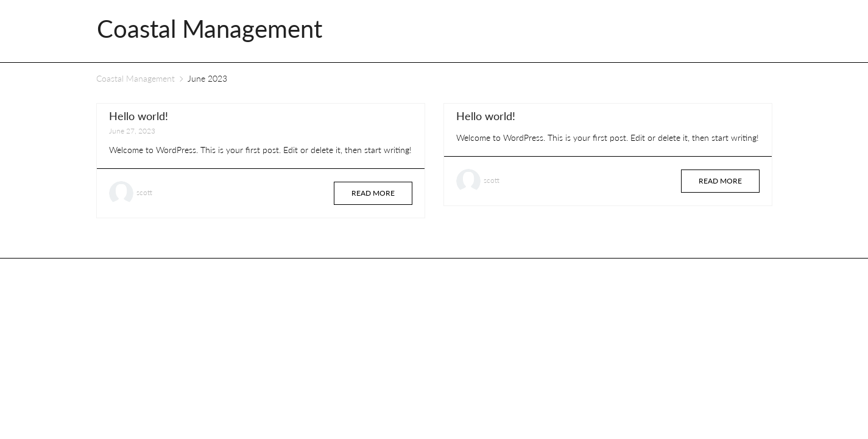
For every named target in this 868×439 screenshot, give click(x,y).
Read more (373, 193)
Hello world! (139, 116)
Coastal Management (136, 78)
